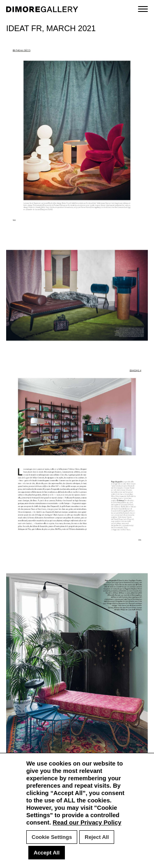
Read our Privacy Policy (87, 823)
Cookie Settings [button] (52, 837)
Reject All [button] (97, 837)
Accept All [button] (47, 853)
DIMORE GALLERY (42, 9)
